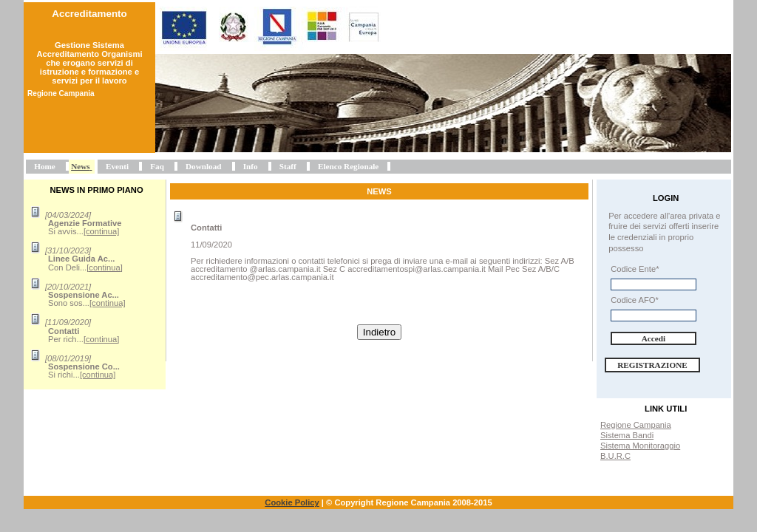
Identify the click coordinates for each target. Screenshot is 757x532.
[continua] (102, 231)
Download (204, 166)
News (80, 166)
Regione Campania (636, 425)
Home (45, 166)
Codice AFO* (635, 300)
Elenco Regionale (348, 166)
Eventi (117, 166)
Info (251, 166)
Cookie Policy (292, 502)
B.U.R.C (615, 456)
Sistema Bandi (627, 435)
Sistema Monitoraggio (640, 446)
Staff (288, 166)
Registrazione (652, 365)
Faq (157, 166)
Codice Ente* (635, 269)
